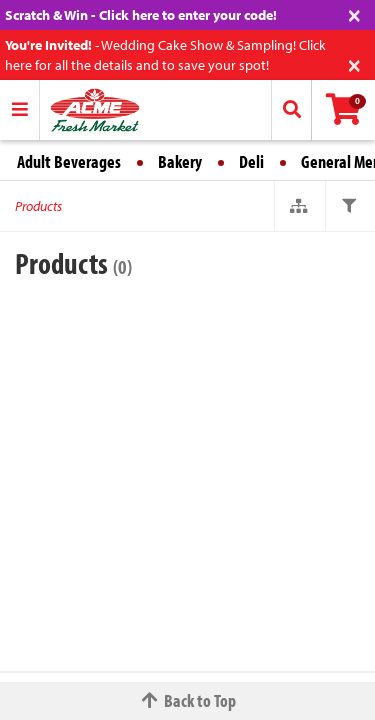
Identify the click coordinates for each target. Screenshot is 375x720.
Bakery (180, 161)
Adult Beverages (69, 161)
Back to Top (188, 700)
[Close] (354, 13)
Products (38, 206)
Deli (251, 161)
